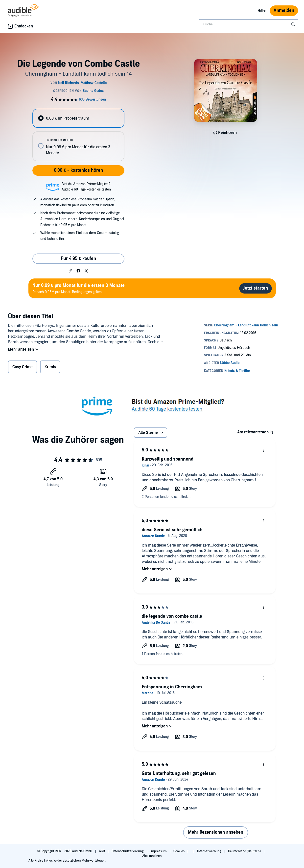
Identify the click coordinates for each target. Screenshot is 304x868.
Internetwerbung (210, 851)
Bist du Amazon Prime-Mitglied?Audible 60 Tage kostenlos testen (86, 187)
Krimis (50, 367)
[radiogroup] (78, 135)
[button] (70, 271)
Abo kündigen (152, 856)
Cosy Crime (23, 367)
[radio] (78, 118)
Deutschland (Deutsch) (245, 851)
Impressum (159, 851)
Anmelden (284, 11)
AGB (102, 851)
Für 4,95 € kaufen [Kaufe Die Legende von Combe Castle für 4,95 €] (78, 259)
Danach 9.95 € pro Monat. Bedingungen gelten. (79, 288)
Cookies (179, 851)
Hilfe (262, 11)
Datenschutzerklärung (128, 851)
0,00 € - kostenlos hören (78, 170)
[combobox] (249, 24)
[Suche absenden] (294, 24)
